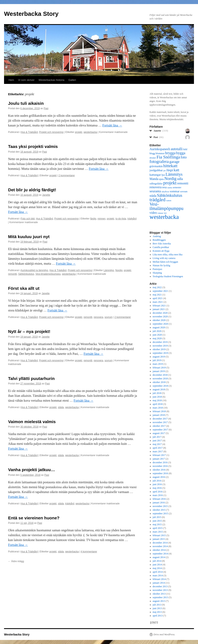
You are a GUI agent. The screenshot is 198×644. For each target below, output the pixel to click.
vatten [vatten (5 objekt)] (169, 201)
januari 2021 (159, 309)
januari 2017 (159, 459)
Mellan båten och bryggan (165, 262)
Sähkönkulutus (26, 274)
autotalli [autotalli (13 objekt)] (177, 149)
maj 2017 (157, 444)
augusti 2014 (159, 557)
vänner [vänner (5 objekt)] (160, 213)
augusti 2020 (159, 327)
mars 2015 (158, 532)
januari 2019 (159, 371)
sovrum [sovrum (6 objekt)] (184, 191)
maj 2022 (157, 287)
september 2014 (160, 554)
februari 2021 (159, 306)
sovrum (108, 317)
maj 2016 (157, 488)
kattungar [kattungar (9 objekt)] (155, 175)
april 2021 (158, 298)
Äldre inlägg (16, 561)
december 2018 (160, 375)
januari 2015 (159, 539)
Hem (11, 80)
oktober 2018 (159, 382)
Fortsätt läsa (112, 125)
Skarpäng (157, 273)
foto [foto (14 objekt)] (184, 157)
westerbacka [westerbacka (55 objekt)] (164, 217)
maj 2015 (157, 524)
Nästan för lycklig (162, 265)
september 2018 (160, 386)
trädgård (132, 219)
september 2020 (160, 324)
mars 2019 (158, 364)
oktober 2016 (159, 470)
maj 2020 (157, 338)
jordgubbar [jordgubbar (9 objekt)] (156, 170)
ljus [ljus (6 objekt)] (163, 175)
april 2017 (158, 448)
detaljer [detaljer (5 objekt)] (153, 158)
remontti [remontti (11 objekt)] (183, 183)
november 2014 (160, 546)
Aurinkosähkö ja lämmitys (34, 270)
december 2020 (160, 313)
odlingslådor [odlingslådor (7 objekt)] (156, 183)
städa (61, 407)
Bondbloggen (159, 240)
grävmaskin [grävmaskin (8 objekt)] (156, 166)
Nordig (119, 270)
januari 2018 (159, 415)
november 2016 (160, 466)
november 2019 (160, 346)
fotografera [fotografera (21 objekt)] (159, 162)
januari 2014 (159, 583)
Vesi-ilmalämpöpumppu (48, 274)
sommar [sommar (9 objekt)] (175, 191)
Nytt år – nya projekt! (29, 331)
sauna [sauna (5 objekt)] (170, 188)
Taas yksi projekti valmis (33, 146)
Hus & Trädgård (29, 132)
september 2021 (160, 291)
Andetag (157, 236)
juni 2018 (157, 397)
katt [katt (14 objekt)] (177, 170)
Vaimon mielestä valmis (32, 422)
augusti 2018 (159, 389)
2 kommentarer (67, 175)
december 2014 (160, 543)
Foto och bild (28, 219)
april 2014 (158, 572)
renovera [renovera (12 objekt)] (155, 187)
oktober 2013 (159, 594)
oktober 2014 (159, 550)
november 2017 (160, 422)
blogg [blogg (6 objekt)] (152, 153)
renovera (98, 317)
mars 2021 (158, 302)
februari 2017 (159, 455)
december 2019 (160, 342)
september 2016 (160, 473)
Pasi (46, 108)
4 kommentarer (89, 552)
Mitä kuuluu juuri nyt (29, 237)
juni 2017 (157, 441)
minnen (102, 219)
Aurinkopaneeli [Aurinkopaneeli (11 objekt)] (160, 149)
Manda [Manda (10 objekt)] (154, 179)
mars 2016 (158, 495)
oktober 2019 (159, 349)
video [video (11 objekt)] (153, 213)
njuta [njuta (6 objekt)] (161, 179)
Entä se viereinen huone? (34, 518)
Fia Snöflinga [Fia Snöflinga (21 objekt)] (168, 157)
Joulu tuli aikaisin (26, 103)
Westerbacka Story (31, 14)
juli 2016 (157, 481)
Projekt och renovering (51, 132)
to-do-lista (121, 219)
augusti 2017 (159, 433)
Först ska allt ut (24, 288)
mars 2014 (158, 576)
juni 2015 (157, 521)
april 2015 (158, 528)
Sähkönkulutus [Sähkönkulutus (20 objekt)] (170, 195)
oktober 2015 (159, 510)
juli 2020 (157, 331)
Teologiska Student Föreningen (168, 276)
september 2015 (160, 513)
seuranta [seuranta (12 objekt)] (155, 191)
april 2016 (158, 492)
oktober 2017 (159, 426)
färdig (93, 219)
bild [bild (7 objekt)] (185, 149)
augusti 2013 (159, 601)
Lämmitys (109, 270)
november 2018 (160, 379)
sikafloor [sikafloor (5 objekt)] (165, 192)
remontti (12, 274)
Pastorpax (157, 269)
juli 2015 (157, 517)
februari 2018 (159, 411)
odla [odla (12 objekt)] (180, 179)
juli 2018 (157, 393)
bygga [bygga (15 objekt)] (181, 153)
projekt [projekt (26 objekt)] (170, 183)
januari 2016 (159, 503)
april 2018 (158, 404)
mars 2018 (158, 408)
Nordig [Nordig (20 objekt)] (170, 179)
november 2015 (160, 506)
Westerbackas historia (52, 80)
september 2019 (160, 353)
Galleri (72, 80)
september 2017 (160, 430)
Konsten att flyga (161, 251)
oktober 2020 (159, 320)
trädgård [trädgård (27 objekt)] (157, 200)
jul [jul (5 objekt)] (164, 171)
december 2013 (160, 586)
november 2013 (160, 590)
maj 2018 (157, 400)
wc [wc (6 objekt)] (165, 213)
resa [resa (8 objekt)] (164, 187)
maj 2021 (157, 295)
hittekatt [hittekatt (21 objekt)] (170, 166)
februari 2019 (159, 368)
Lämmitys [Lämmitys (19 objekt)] (174, 174)
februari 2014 (159, 579)
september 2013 (160, 597)
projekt (79, 132)
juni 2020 (157, 335)
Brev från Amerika (162, 244)
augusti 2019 (159, 357)
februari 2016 (159, 499)
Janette (46, 195)
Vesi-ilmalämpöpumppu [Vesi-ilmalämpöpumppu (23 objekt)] (166, 206)
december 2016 (160, 462)
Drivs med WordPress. (164, 634)
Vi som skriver (26, 80)
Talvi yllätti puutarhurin (31, 378)
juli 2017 (157, 437)
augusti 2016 (159, 477)
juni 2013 (157, 608)
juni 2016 (157, 484)
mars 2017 (158, 451)
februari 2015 (159, 535)
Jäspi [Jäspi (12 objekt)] (170, 170)
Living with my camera (164, 258)
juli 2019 (157, 360)
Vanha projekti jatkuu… (32, 470)
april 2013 (158, 616)
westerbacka (90, 132)
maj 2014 (157, 568)
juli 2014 (157, 561)
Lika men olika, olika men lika (168, 255)
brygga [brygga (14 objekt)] (170, 153)
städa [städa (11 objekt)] (153, 196)
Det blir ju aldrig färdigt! (32, 190)
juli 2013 (157, 605)
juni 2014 (157, 565)
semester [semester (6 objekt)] (177, 187)
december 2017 (160, 419)
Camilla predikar (161, 247)
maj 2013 (157, 612)
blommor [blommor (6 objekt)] (160, 153)
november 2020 (160, 317)
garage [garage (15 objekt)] (174, 162)
